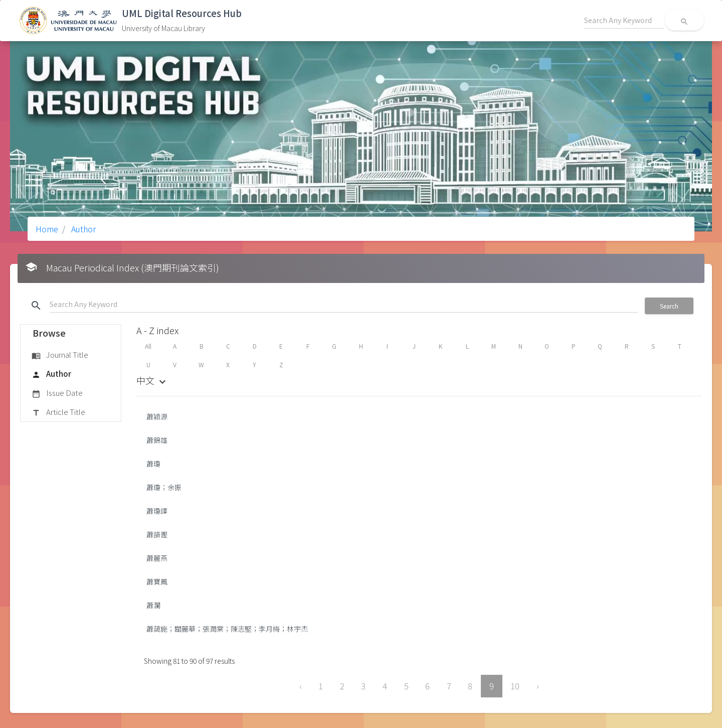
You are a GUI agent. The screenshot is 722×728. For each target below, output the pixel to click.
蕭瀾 (153, 605)
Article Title (58, 412)
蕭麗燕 (157, 558)
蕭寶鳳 (157, 581)
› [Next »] (538, 686)
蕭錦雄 (157, 440)
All (148, 346)
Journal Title (60, 355)
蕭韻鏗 (157, 534)
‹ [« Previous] (301, 686)
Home (47, 229)
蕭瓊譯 (157, 511)
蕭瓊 (153, 464)
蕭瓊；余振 (164, 487)
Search (669, 306)
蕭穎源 (157, 416)
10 (515, 686)
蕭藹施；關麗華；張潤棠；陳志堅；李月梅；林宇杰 (227, 629)
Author (82, 229)
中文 (152, 380)
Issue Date (57, 393)
